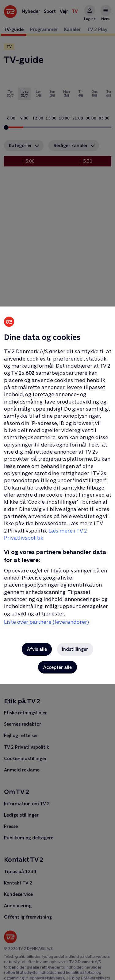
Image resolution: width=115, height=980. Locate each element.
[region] (57, 490)
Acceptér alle (57, 667)
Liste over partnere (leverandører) (46, 622)
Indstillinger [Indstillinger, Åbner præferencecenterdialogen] (75, 649)
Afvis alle (37, 649)
